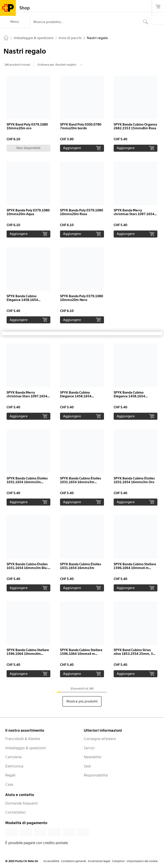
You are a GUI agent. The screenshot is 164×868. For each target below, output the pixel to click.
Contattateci (16, 812)
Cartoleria (13, 757)
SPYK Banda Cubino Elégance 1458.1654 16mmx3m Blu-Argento (132, 396)
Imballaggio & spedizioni (26, 748)
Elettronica (14, 766)
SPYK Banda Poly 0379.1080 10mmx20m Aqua (28, 212)
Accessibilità (51, 861)
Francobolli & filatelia (23, 739)
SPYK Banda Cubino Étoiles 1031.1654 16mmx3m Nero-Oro (27, 482)
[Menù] (15, 22)
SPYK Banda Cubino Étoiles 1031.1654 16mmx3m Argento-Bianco (81, 482)
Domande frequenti (22, 803)
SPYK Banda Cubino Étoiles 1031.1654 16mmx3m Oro (134, 480)
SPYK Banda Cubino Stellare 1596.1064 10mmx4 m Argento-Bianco (81, 654)
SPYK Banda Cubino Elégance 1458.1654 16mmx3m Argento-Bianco (81, 396)
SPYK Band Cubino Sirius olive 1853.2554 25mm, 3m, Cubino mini (135, 654)
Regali (10, 775)
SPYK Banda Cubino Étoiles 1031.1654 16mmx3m (81, 566)
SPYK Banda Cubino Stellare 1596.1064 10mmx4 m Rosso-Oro (135, 568)
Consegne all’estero (100, 739)
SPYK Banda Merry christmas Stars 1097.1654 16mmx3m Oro (27, 396)
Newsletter (93, 757)
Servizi (89, 748)
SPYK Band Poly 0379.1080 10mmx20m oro (27, 126)
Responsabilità (96, 775)
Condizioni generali (73, 861)
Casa (9, 784)
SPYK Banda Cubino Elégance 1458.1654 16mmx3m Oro (22, 300)
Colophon (118, 861)
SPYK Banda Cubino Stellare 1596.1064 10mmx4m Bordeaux (28, 654)
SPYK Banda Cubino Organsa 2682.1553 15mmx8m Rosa (135, 126)
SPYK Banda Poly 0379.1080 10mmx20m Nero (82, 298)
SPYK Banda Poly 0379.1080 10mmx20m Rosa (82, 212)
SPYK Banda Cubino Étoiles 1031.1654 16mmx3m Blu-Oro (27, 568)
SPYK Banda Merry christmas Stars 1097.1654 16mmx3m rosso (134, 214)
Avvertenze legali (99, 861)
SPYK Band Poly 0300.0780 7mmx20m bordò (81, 126)
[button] (28, 114)
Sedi (87, 766)
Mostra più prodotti (82, 701)
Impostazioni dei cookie (142, 861)
